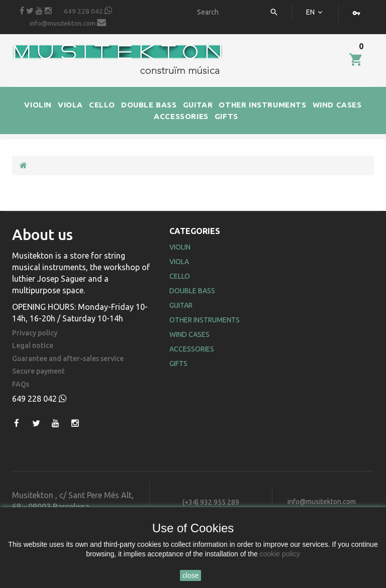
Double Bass (192, 291)
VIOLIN (38, 105)
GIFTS (226, 116)
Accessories (192, 349)
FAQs (21, 384)
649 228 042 (88, 11)
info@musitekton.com (68, 23)
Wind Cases (189, 334)
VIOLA (70, 105)
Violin (180, 247)
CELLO (102, 105)
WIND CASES (337, 105)
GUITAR (198, 105)
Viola (179, 262)
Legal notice (33, 346)
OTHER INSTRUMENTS (262, 105)
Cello (180, 276)
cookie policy (280, 554)
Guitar (181, 305)
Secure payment (38, 371)
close (191, 575)
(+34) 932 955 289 (211, 502)
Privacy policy (35, 333)
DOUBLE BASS (149, 105)
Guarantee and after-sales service (68, 359)
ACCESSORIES (181, 116)
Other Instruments (205, 320)
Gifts (178, 364)
